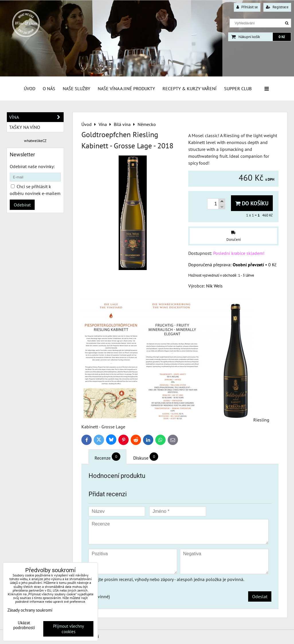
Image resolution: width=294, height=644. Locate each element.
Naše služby (77, 88)
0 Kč (282, 37)
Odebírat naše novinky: (32, 166)
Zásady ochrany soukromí (30, 610)
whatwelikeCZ (35, 141)
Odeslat (260, 596)
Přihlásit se (247, 7)
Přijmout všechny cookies (68, 629)
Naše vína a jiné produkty (126, 88)
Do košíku (252, 203)
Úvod (30, 88)
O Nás (49, 88)
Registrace (277, 7)
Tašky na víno (25, 127)
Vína (36, 117)
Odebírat (22, 205)
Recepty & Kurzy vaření (190, 88)
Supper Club (238, 88)
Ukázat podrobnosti (24, 625)
